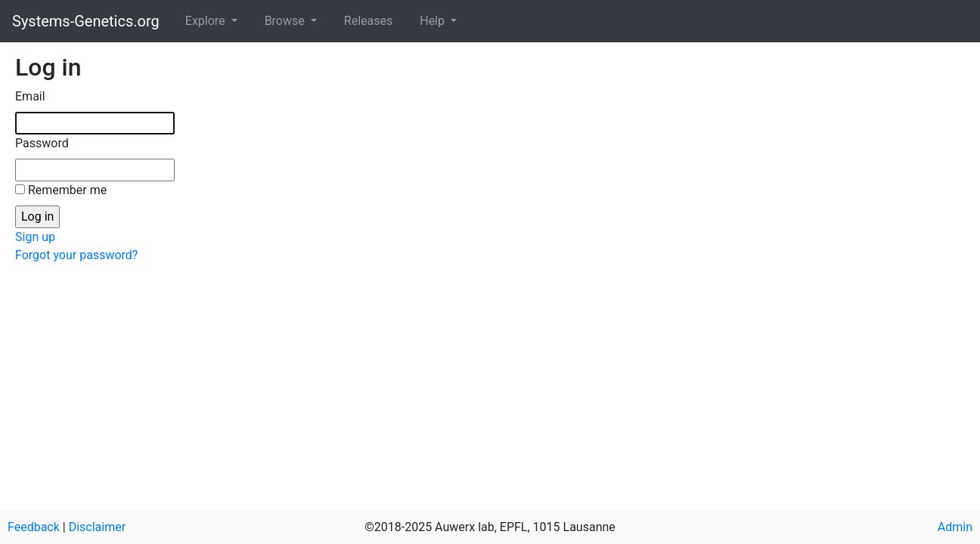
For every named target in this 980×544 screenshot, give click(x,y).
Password (42, 143)
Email (30, 96)
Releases (368, 21)
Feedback (34, 527)
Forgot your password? (76, 255)
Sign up (35, 237)
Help (434, 21)
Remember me (67, 190)
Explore (207, 21)
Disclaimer (97, 527)
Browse (286, 21)
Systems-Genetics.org (86, 21)
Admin (955, 527)
